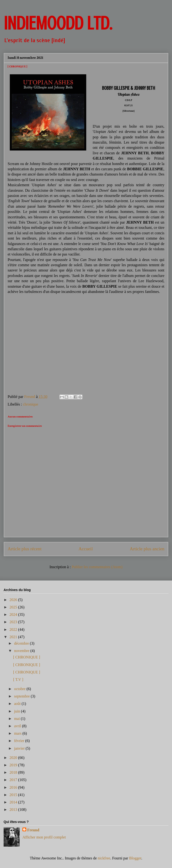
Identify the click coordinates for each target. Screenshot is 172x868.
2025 (14, 607)
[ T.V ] (18, 680)
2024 (14, 615)
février (20, 741)
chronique (31, 404)
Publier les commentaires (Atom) (97, 567)
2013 (14, 810)
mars (18, 733)
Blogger (135, 858)
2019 (14, 765)
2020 (14, 758)
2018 (14, 772)
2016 (14, 787)
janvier (20, 748)
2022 (14, 630)
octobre (20, 689)
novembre (22, 651)
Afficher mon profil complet (44, 837)
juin (18, 711)
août (18, 704)
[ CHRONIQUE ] (27, 657)
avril (18, 726)
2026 (14, 600)
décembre (22, 643)
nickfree (104, 858)
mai (17, 719)
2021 (14, 637)
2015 (14, 795)
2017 (14, 780)
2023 (14, 622)
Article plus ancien (147, 549)
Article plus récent (25, 549)
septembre (22, 696)
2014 (14, 802)
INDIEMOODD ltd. (58, 23)
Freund (33, 830)
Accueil (86, 549)
